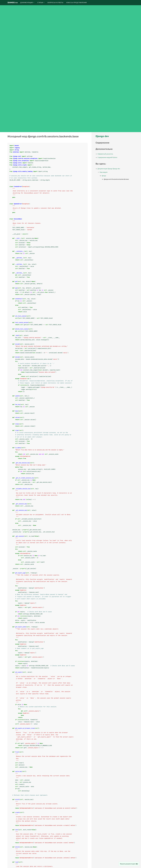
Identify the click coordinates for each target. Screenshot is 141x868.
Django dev (102, 136)
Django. (13, 3)
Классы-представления (77, 3)
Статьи (41, 3)
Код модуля (104, 172)
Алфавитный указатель (105, 154)
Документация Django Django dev (109, 169)
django (104, 176)
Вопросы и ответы (55, 3)
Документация (27, 3)
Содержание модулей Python (107, 157)
